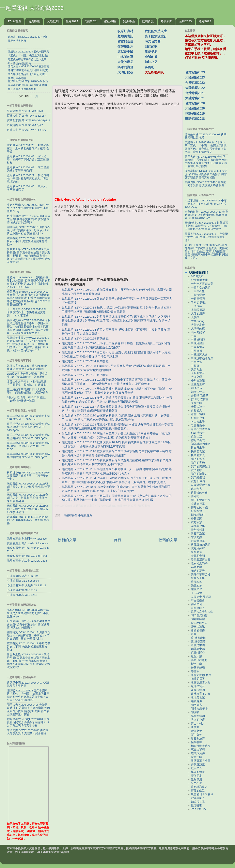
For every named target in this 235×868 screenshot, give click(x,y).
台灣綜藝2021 (195, 93)
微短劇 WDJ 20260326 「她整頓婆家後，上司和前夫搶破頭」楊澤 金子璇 (28, 148)
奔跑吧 (149, 67)
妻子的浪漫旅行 (156, 36)
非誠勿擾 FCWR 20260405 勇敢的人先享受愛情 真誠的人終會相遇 (28, 732)
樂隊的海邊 (125, 67)
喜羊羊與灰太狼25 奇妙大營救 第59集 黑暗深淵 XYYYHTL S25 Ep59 (29, 436)
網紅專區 (110, 21)
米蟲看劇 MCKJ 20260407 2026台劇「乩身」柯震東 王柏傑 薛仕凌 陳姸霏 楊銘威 (27, 498)
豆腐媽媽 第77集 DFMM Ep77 (25, 125)
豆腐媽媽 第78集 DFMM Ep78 (25, 111)
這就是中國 (125, 52)
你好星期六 (125, 46)
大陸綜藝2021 (195, 98)
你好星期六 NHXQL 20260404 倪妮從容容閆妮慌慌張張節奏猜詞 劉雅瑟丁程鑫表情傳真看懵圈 (28, 722)
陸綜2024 (91, 21)
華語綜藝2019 (195, 114)
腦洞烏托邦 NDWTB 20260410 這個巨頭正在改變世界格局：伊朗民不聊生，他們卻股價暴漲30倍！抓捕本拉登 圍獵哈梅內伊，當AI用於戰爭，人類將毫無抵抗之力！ (29, 327)
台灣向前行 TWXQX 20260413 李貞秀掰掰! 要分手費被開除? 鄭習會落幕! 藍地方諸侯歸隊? (29, 219)
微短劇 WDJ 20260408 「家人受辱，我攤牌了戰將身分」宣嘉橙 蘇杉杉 (28, 159)
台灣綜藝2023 (195, 72)
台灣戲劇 (34, 21)
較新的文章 (67, 540)
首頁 (117, 540)
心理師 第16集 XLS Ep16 (22, 595)
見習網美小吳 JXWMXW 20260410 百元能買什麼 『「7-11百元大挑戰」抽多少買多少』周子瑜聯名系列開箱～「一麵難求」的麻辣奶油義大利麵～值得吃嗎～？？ (28, 344)
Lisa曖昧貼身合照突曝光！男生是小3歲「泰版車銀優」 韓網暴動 (27, 375)
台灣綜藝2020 (195, 103)
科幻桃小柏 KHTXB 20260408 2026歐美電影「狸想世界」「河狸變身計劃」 (28, 476)
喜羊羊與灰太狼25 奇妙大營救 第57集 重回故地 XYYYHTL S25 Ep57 (29, 456)
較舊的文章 (168, 540)
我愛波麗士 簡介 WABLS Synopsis (28, 543)
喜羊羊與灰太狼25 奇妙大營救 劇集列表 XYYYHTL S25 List (29, 418)
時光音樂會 (153, 41)
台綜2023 (185, 21)
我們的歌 (151, 46)
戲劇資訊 (148, 21)
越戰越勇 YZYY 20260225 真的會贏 (85, 339)
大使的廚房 (125, 62)
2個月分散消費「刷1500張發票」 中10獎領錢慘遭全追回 (27, 399)
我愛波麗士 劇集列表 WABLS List (27, 539)
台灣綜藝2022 (195, 83)
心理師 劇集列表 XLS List (22, 576)
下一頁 (34, 96)
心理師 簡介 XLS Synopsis (23, 581)
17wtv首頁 (15, 21)
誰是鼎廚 (151, 52)
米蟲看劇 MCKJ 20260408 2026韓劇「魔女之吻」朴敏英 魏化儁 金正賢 (28, 487)
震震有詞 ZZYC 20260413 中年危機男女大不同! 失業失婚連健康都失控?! (29, 241)
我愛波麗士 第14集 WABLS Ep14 (27, 556)
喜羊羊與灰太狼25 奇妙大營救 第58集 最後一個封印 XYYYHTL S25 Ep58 (29, 446)
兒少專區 (129, 21)
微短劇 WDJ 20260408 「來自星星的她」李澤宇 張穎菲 (28, 169)
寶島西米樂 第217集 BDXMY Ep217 (29, 120)
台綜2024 (72, 21)
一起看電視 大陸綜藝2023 (32, 8)
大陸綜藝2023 (195, 77)
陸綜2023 (205, 21)
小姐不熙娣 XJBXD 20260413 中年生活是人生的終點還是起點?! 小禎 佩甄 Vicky (28, 208)
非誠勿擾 (151, 57)
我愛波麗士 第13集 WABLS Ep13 (27, 561)
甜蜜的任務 (125, 41)
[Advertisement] (86, 53)
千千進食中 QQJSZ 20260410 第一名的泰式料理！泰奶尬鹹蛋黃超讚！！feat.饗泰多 (28, 312)
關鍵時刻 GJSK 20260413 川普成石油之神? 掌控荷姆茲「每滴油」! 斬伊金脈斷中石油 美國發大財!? (29, 230)
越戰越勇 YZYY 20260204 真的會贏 (85, 361)
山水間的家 (125, 57)
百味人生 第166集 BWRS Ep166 (26, 130)
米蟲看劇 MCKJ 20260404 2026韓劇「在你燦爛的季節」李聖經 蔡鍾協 (28, 520)
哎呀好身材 (125, 31)
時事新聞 (166, 21)
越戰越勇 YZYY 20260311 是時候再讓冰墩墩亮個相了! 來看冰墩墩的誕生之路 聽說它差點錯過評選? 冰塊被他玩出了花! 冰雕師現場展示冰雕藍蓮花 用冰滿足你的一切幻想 (116, 321)
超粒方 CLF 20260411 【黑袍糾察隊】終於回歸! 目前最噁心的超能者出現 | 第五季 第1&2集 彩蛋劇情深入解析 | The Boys (28, 282)
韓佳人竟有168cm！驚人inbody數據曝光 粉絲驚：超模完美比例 (27, 367)
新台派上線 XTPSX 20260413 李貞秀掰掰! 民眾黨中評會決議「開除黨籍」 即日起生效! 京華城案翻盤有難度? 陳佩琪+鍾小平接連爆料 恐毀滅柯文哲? (29, 256)
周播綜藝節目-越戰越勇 (78, 515)
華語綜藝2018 (195, 119)
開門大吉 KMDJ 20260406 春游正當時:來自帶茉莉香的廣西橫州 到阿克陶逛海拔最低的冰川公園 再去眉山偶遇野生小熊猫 (28, 710)
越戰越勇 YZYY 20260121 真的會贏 (85, 375)
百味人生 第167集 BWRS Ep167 (26, 116)
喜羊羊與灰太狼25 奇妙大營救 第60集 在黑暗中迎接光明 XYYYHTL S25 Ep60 (29, 427)
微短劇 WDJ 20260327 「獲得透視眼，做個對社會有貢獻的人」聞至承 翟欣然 (28, 178)
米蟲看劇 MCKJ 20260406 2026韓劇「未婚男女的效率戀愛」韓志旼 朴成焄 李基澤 (28, 509)
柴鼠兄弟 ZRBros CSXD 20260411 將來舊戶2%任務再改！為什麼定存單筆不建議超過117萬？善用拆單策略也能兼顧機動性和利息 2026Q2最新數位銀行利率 (29, 298)
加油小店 (151, 62)
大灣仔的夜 (125, 72)
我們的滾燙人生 (156, 31)
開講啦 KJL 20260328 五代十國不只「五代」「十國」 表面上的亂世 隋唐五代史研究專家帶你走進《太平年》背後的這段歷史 (28, 695)
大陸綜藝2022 (195, 88)
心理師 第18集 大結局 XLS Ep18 (27, 585)
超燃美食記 (125, 36)
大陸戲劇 (53, 21)
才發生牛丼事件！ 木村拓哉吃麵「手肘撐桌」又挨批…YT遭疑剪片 (28, 383)
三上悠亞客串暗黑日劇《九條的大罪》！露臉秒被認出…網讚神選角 (28, 391)
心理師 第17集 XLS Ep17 (22, 590)
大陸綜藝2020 (195, 108)
